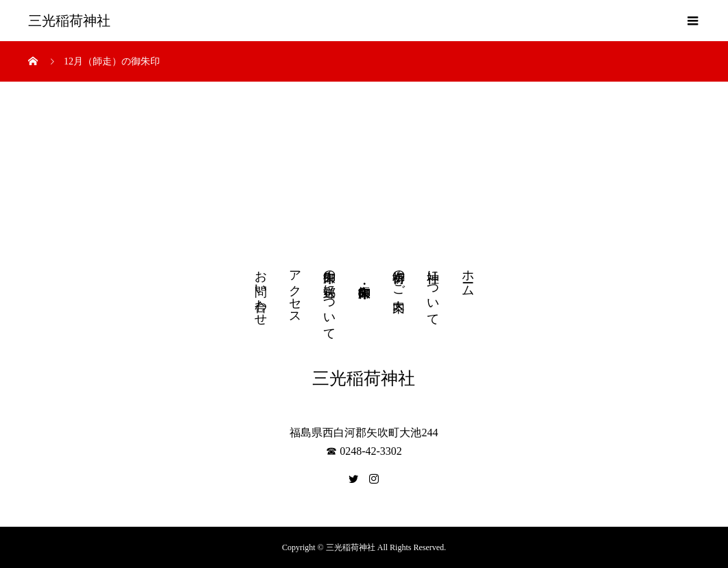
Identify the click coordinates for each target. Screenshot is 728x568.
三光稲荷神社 (69, 21)
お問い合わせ (261, 291)
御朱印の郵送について (329, 298)
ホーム (468, 276)
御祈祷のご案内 (399, 276)
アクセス (295, 290)
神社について (433, 291)
